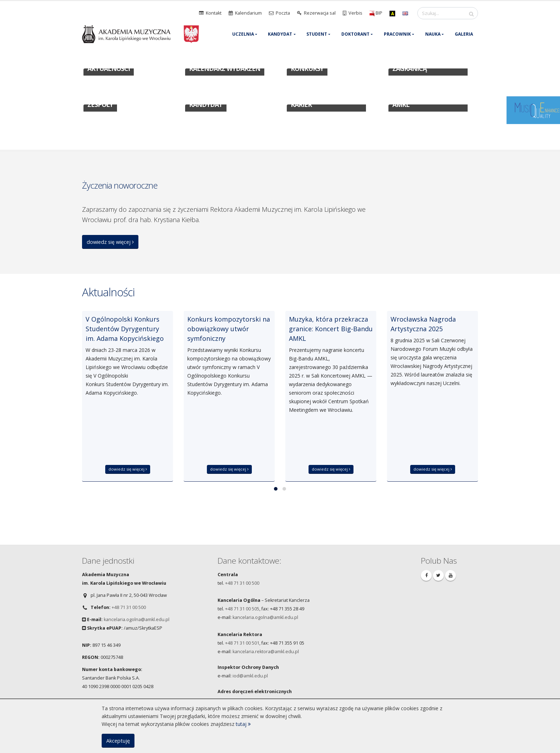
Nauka (433, 34)
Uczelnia (243, 34)
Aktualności (108, 292)
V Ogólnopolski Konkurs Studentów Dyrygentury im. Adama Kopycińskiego (125, 329)
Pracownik (397, 34)
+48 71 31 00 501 (242, 643)
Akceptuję (118, 741)
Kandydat (280, 34)
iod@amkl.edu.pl (250, 676)
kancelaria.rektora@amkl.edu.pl (266, 652)
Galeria (464, 34)
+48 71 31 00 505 (242, 609)
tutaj (243, 724)
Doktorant (355, 34)
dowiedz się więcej (110, 242)
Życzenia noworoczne (120, 185)
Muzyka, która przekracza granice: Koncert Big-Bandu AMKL (331, 329)
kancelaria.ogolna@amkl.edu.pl (137, 619)
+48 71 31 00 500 (129, 607)
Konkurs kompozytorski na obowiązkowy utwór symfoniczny (229, 329)
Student (317, 34)
